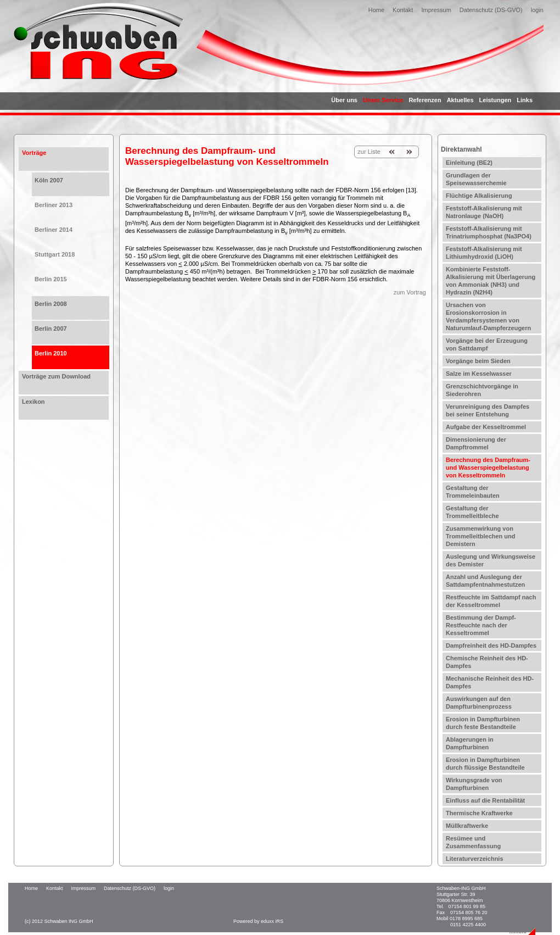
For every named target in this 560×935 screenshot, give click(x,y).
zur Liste (369, 152)
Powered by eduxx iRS (258, 921)
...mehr (518, 931)
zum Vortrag (410, 292)
